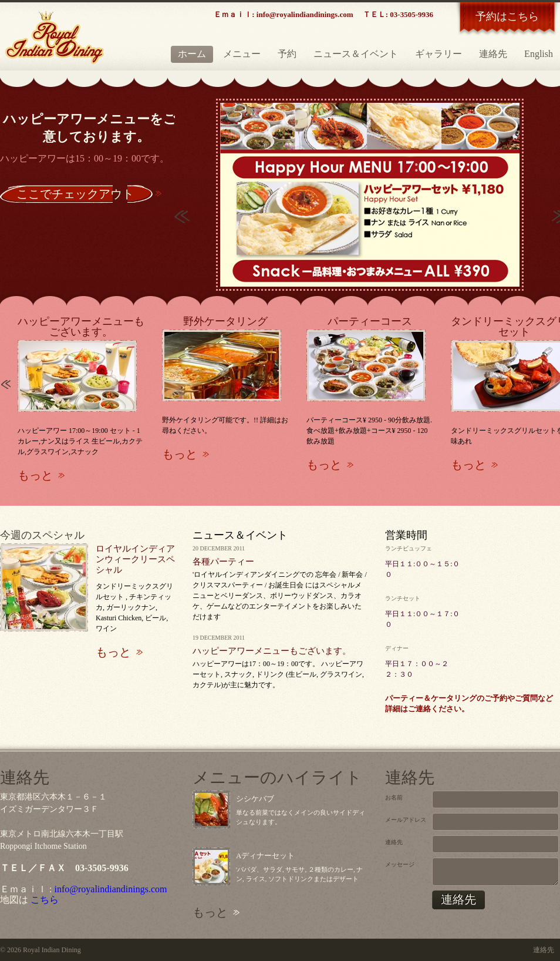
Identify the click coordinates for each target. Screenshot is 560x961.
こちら (45, 900)
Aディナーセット (265, 856)
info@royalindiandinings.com (110, 889)
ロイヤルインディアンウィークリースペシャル (135, 559)
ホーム (192, 54)
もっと (35, 475)
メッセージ (400, 864)
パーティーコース (370, 321)
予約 (287, 54)
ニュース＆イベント (356, 54)
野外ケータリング (225, 321)
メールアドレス (406, 820)
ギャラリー (438, 54)
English (539, 54)
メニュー (242, 54)
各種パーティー (223, 562)
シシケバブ (255, 799)
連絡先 (493, 54)
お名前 (394, 797)
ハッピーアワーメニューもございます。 (81, 327)
